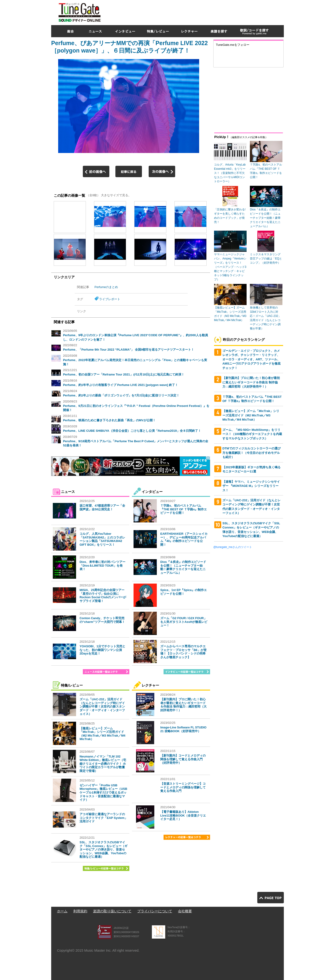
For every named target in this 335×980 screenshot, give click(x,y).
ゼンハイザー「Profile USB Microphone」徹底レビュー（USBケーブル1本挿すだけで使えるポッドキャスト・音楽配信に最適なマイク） (103, 792)
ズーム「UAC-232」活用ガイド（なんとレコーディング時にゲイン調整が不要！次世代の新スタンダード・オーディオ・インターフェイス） (102, 706)
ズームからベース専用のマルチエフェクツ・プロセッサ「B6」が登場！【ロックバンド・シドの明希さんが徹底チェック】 (183, 652)
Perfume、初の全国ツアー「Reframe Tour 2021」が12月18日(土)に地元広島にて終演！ (124, 374)
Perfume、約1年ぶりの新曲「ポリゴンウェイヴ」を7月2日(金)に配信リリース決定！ (121, 395)
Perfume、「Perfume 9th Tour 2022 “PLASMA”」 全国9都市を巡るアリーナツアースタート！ (129, 350)
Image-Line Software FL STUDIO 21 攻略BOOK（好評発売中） (183, 729)
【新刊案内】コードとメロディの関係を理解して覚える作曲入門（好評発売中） (183, 759)
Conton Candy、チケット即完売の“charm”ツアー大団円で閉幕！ (102, 620)
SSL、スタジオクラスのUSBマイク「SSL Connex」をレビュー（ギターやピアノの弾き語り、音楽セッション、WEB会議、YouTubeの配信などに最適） (104, 849)
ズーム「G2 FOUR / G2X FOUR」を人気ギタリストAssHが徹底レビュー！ (184, 622)
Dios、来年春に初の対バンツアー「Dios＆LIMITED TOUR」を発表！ (102, 565)
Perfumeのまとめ (106, 287)
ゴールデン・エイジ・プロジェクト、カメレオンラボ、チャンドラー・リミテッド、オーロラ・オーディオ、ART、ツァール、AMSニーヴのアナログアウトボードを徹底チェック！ (251, 359)
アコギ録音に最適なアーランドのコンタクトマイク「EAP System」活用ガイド (104, 818)
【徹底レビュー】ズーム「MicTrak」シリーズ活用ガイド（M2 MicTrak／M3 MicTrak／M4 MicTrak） (102, 734)
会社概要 (185, 911)
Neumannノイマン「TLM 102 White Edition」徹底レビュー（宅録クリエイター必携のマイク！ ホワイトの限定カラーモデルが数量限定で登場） (103, 764)
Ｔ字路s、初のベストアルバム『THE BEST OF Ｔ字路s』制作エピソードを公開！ (184, 509)
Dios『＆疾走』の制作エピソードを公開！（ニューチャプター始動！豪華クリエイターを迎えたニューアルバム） (183, 567)
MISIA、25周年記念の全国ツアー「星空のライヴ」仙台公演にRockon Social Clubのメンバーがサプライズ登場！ (103, 595)
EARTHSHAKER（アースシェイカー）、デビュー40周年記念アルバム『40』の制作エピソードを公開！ (184, 539)
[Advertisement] (199, 11)
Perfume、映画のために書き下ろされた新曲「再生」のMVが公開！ (109, 420)
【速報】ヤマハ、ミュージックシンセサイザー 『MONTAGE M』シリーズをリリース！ (251, 486)
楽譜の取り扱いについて (112, 911)
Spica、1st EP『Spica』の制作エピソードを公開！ (184, 592)
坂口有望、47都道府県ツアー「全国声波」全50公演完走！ (102, 507)
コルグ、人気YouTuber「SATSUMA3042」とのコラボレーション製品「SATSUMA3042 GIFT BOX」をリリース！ (102, 539)
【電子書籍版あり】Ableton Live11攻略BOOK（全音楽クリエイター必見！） (183, 815)
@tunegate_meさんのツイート (233, 547)
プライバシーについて (155, 911)
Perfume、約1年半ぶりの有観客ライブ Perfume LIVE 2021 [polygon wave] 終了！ (121, 385)
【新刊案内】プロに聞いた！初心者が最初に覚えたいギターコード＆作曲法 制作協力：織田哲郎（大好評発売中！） (183, 705)
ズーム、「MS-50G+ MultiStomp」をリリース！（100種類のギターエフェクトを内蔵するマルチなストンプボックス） (252, 434)
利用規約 (80, 911)
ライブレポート (110, 299)
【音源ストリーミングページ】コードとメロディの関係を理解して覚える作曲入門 (183, 787)
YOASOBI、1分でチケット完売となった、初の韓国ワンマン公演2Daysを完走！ (102, 650)
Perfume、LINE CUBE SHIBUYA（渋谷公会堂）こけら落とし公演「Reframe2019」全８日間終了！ (132, 431)
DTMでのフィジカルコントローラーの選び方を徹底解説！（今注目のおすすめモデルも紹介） (251, 453)
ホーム (62, 911)
